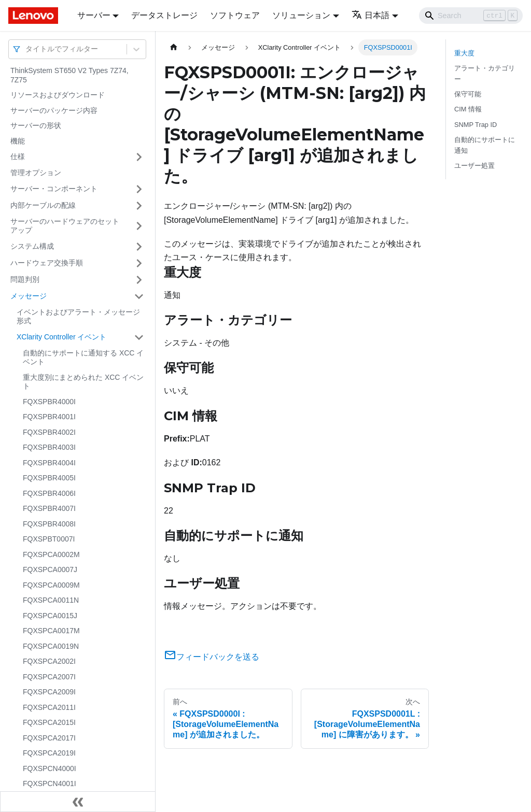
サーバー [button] (94, 15)
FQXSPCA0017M (51, 631)
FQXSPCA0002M (51, 554)
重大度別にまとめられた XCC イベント (83, 382)
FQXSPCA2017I (49, 738)
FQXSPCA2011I (49, 707)
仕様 (18, 156)
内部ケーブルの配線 (43, 205)
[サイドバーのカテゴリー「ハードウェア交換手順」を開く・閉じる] (139, 263)
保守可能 (468, 94)
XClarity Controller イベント (61, 337)
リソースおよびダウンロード (58, 95)
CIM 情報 (468, 109)
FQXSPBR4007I (49, 508)
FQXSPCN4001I (50, 783)
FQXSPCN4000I (50, 768)
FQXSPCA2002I (49, 661)
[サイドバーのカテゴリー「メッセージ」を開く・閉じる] (139, 296)
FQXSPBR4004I (49, 463)
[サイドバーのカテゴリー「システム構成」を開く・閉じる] (139, 247)
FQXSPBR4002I (49, 432)
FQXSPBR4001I (49, 417)
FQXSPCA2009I (49, 692)
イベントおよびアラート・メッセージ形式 (78, 317)
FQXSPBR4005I (49, 478)
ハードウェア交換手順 (47, 263)
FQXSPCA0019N (51, 646)
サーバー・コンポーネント (54, 189)
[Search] (471, 16)
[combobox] (26, 49)
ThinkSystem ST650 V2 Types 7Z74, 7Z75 (69, 75)
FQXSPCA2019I (49, 753)
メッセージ (29, 296)
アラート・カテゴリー (485, 74)
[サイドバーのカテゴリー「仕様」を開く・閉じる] (139, 157)
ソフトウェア (235, 15)
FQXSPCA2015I (49, 722)
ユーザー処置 (474, 166)
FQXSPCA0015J (50, 616)
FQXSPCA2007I (49, 677)
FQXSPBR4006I (49, 493)
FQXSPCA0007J (50, 569)
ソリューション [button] (301, 15)
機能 (18, 141)
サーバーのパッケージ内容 (54, 110)
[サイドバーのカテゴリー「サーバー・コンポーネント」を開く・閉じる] (139, 189)
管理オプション (36, 173)
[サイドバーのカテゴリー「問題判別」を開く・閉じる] (139, 280)
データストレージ (164, 15)
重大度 (464, 53)
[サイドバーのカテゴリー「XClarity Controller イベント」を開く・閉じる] (139, 337)
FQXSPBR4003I (49, 447)
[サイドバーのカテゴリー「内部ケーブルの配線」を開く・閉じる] (139, 206)
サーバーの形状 (36, 125)
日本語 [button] (371, 15)
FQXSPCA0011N (51, 600)
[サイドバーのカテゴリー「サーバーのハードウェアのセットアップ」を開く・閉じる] (139, 226)
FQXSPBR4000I (49, 402)
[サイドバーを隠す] (78, 802)
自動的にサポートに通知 (485, 145)
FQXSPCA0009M (51, 585)
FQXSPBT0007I (49, 539)
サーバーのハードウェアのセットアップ (65, 226)
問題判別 (25, 279)
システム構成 (32, 246)
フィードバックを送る (212, 657)
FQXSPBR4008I (49, 524)
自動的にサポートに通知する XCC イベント (83, 358)
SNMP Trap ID (476, 125)
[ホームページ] (174, 47)
